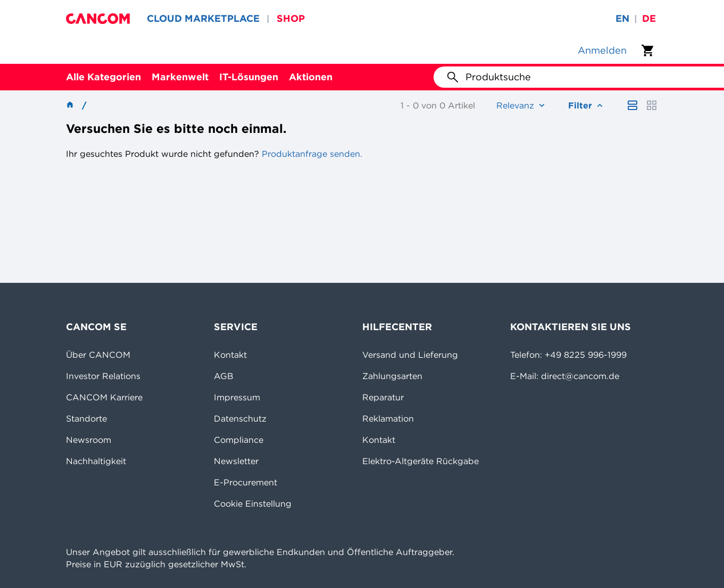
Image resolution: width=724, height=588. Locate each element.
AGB (224, 376)
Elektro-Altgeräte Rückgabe (421, 461)
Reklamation (388, 418)
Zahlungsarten (392, 376)
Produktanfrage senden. (311, 154)
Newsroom (89, 440)
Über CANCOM (98, 355)
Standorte (86, 418)
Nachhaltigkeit (96, 461)
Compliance (239, 440)
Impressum (237, 397)
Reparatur (383, 397)
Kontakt (230, 355)
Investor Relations (103, 376)
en (622, 18)
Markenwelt (180, 77)
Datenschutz (240, 418)
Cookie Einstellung (253, 503)
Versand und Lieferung (410, 355)
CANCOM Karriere (104, 397)
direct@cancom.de (580, 376)
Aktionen (311, 77)
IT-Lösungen (249, 77)
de (649, 18)
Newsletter (236, 461)
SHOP (291, 18)
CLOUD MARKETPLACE (203, 18)
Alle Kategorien (103, 77)
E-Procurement (246, 482)
